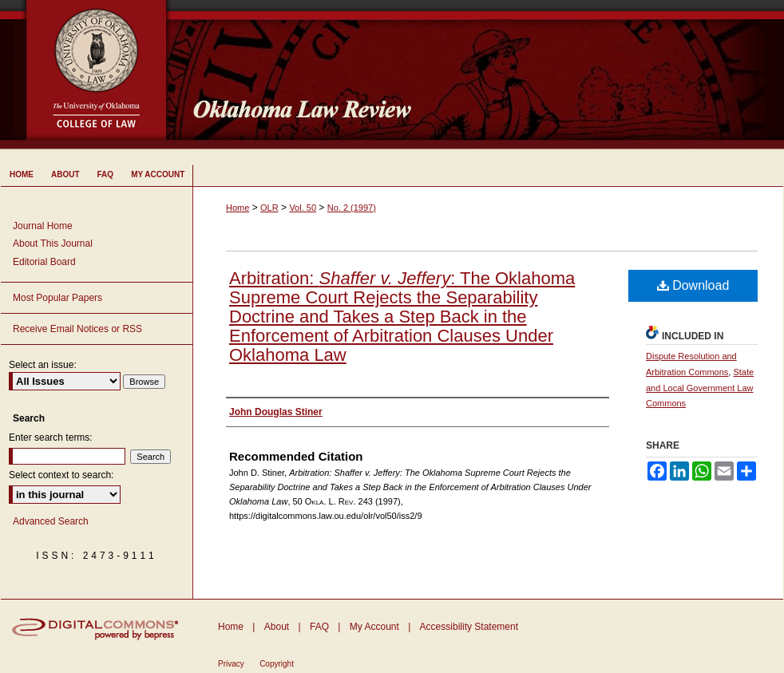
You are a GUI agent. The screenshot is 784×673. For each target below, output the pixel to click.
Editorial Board (44, 262)
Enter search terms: (51, 437)
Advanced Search (51, 521)
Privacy (231, 664)
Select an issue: (43, 365)
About (277, 627)
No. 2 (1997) (352, 208)
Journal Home (43, 226)
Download (693, 285)
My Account (374, 627)
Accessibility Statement (469, 627)
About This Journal (53, 243)
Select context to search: (61, 475)
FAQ (319, 627)
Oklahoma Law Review (482, 75)
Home (238, 208)
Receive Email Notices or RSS (77, 329)
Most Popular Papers (57, 298)
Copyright (277, 664)
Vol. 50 (303, 208)
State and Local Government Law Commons (700, 388)
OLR (269, 208)
